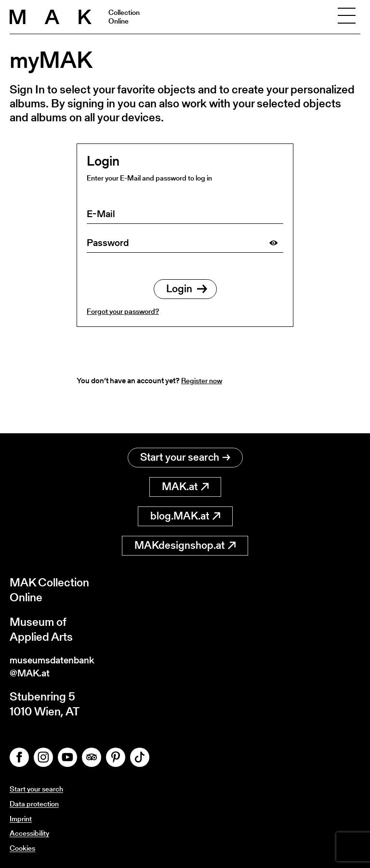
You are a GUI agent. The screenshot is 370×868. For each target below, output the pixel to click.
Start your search (185, 452)
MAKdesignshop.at (185, 540)
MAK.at (185, 482)
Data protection (36, 804)
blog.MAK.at (185, 511)
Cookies (24, 848)
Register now (203, 381)
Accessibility (31, 833)
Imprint (22, 819)
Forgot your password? (123, 311)
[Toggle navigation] (346, 17)
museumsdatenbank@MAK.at (61, 664)
